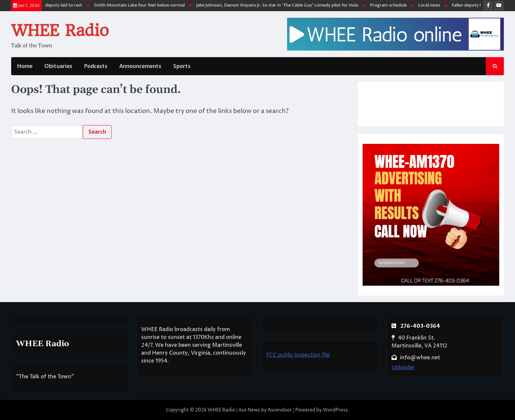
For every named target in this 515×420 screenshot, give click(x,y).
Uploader (403, 367)
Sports (182, 66)
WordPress (335, 410)
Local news (431, 5)
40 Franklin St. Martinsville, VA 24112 (419, 342)
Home (25, 66)
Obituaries (58, 66)
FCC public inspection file (298, 355)
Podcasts (96, 66)
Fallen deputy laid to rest (60, 5)
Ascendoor (280, 410)
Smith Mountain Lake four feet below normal (141, 5)
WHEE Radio (60, 31)
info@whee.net (416, 358)
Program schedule (391, 5)
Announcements (140, 66)
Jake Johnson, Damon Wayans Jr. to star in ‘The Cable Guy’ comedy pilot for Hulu (280, 5)
